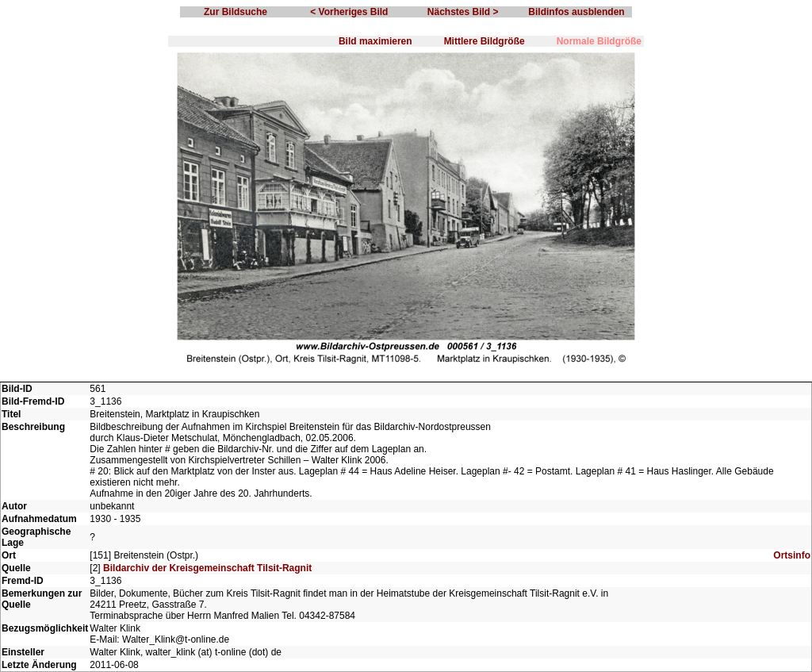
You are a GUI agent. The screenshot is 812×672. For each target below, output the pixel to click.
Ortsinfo (792, 555)
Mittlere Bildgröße (485, 41)
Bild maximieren (375, 41)
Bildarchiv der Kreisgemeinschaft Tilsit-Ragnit (207, 568)
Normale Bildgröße (599, 41)
